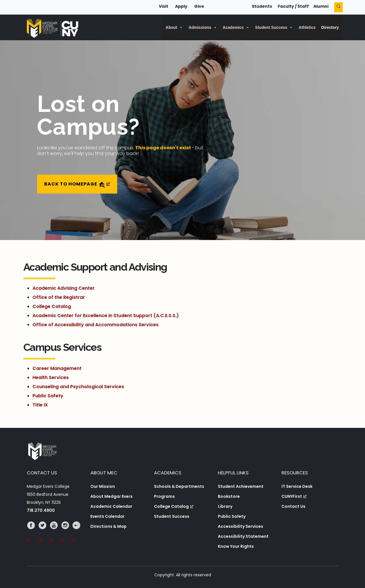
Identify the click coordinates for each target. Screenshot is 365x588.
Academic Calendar (111, 506)
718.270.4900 (41, 510)
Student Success (172, 516)
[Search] (338, 7)
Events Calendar (108, 516)
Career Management (57, 368)
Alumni (321, 6)
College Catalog (52, 306)
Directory (330, 27)
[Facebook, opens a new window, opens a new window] (33, 533)
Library (225, 506)
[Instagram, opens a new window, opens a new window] (67, 533)
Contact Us (293, 506)
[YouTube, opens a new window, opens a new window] (55, 533)
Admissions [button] (203, 27)
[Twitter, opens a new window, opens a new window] (44, 533)
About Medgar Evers (111, 496)
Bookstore (229, 496)
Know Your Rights (236, 546)
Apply (181, 6)
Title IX (40, 405)
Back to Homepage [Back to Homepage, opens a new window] (77, 184)
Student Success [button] (274, 27)
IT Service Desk (297, 486)
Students (262, 6)
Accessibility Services (241, 526)
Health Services (51, 377)
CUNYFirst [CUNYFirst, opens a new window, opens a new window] (294, 496)
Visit (164, 6)
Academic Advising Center (64, 288)
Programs (164, 496)
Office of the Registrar (59, 297)
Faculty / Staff (293, 6)
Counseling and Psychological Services (78, 387)
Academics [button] (236, 27)
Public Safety (48, 396)
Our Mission (103, 486)
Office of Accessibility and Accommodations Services (96, 325)
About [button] (174, 27)
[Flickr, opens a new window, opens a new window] (78, 533)
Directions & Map (109, 526)
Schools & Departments (179, 486)
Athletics (307, 27)
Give (199, 6)
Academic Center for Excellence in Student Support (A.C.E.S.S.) (106, 316)
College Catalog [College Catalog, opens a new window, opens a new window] (174, 506)
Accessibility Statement (243, 536)
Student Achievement (241, 486)
